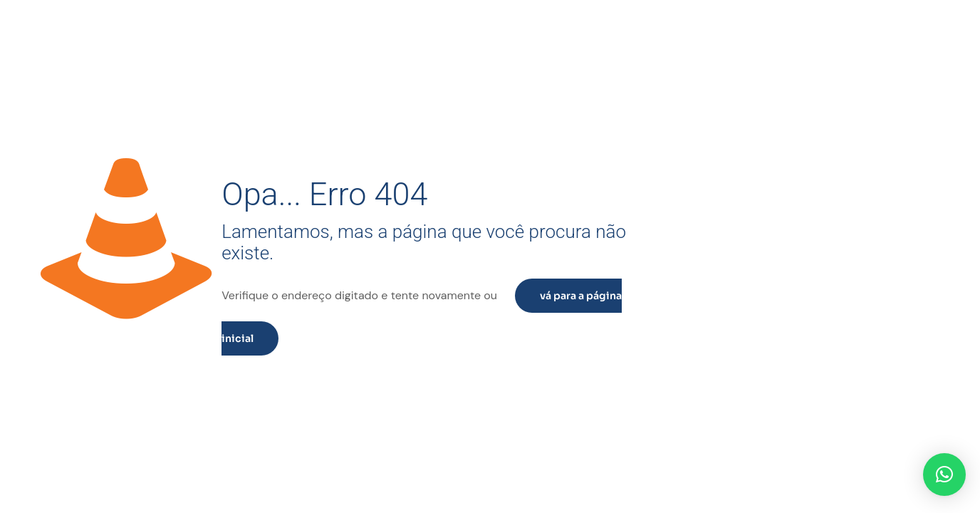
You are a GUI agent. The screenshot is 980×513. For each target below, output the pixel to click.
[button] (944, 475)
